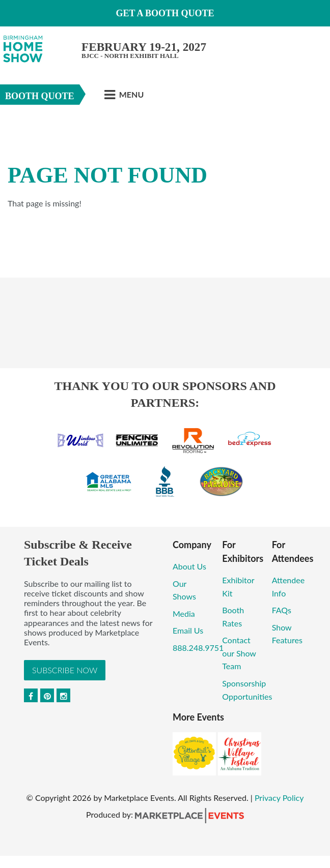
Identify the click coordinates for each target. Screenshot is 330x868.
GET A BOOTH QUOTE (165, 13)
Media (184, 613)
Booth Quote (40, 96)
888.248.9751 (198, 648)
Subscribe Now (65, 670)
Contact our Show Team (239, 653)
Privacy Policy (279, 798)
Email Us (188, 630)
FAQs (282, 610)
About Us (189, 566)
